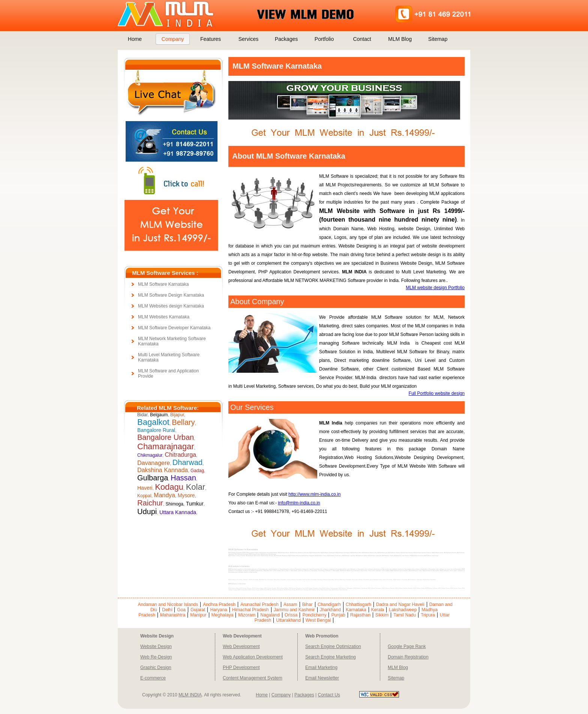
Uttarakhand (288, 620)
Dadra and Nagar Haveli (400, 604)
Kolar (196, 487)
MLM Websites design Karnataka (171, 306)
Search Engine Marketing (331, 657)
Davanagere (154, 463)
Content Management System (253, 678)
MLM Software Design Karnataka (171, 295)
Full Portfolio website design (437, 393)
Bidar (142, 415)
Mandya (164, 495)
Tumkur (195, 504)
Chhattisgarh (358, 604)
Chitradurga (180, 455)
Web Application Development (253, 657)
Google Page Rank (407, 646)
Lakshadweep (403, 610)
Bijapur (177, 415)
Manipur (198, 615)
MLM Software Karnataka (163, 284)
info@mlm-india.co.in (299, 503)
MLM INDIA (190, 695)
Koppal (144, 496)
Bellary (183, 422)
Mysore (186, 495)
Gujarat (198, 610)
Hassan (183, 478)
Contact (362, 39)
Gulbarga (153, 478)
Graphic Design (156, 667)
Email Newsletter (322, 678)
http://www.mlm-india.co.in (314, 494)
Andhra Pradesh (219, 604)
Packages (286, 39)
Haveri (145, 488)
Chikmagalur (150, 455)
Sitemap (438, 39)
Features (211, 39)
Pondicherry (314, 615)
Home (135, 39)
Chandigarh (329, 604)
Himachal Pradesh (250, 610)
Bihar (307, 604)
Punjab (338, 615)
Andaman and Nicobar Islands (168, 604)
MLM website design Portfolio (435, 288)
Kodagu (169, 487)
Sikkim (382, 615)
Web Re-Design (156, 657)
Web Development (241, 646)
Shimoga (175, 504)
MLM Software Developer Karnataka (174, 328)
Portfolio (324, 39)
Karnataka (356, 610)
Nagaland (270, 615)
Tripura (428, 615)
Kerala (378, 610)
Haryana (218, 610)
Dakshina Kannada (163, 470)
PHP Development (241, 667)
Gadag (197, 471)
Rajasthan (360, 615)
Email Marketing (321, 667)
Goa (181, 610)
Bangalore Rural (156, 430)
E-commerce (153, 678)
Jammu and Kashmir (294, 610)
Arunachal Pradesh (259, 604)
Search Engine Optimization (333, 646)
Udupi (147, 511)
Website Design (156, 646)
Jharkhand (330, 610)
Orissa (291, 615)
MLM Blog (400, 39)
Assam (290, 604)
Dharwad (187, 462)
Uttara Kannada (178, 512)
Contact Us (329, 695)
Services (249, 39)
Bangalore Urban (166, 437)
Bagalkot (153, 422)
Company (173, 39)
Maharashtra (173, 615)
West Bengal (318, 620)
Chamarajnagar (166, 446)
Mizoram (247, 615)
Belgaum (159, 415)
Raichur (150, 503)
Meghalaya (223, 615)
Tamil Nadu (405, 615)
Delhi (167, 610)
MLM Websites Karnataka (164, 317)
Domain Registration (408, 657)
